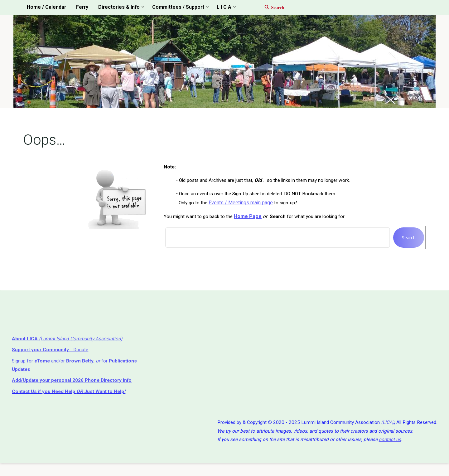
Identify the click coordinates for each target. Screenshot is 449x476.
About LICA (26, 346)
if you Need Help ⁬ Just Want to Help (71, 401)
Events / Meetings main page (243, 206)
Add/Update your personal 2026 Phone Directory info (75, 389)
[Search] (271, 7)
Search (407, 242)
